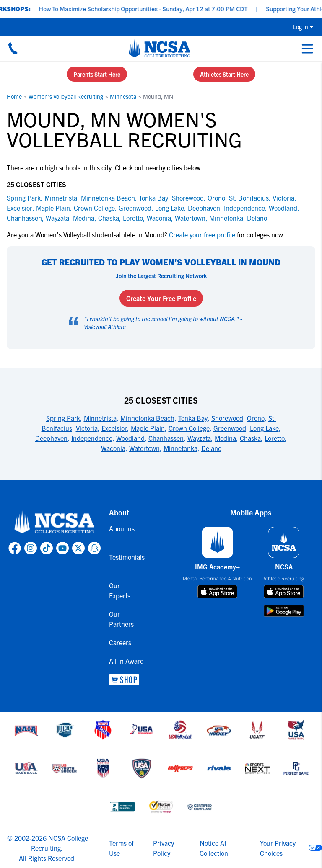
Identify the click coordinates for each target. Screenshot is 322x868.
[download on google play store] (284, 611)
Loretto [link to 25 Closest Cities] (275, 438)
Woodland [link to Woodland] (283, 208)
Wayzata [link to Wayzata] (57, 218)
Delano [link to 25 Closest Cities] (211, 448)
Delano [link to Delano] (257, 218)
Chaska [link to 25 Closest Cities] (250, 438)
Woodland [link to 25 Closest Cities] (130, 438)
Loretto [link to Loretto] (133, 218)
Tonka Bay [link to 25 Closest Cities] (193, 418)
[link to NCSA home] (55, 523)
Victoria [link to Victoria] (283, 198)
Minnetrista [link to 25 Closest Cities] (100, 418)
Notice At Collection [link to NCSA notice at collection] (214, 848)
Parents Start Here (97, 74)
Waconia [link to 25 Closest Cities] (113, 448)
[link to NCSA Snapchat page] (94, 548)
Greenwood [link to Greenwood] (135, 208)
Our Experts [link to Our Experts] (120, 590)
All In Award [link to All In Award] (124, 661)
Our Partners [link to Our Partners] (121, 619)
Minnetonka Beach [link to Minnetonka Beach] (108, 198)
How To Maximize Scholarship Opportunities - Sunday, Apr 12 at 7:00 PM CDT (150, 9)
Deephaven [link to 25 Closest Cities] (51, 438)
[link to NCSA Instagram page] (31, 548)
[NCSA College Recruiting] (160, 48)
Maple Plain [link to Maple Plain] (53, 208)
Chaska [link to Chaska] (109, 218)
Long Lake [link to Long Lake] (170, 208)
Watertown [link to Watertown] (190, 218)
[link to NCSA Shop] (124, 680)
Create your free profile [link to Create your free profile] (202, 234)
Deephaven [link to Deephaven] (204, 208)
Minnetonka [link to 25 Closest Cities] (180, 448)
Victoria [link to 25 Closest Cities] (87, 428)
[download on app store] (217, 592)
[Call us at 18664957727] (13, 48)
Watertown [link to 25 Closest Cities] (144, 448)
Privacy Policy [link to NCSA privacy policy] (164, 848)
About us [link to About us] (122, 528)
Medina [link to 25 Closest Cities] (225, 438)
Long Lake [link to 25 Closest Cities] (264, 428)
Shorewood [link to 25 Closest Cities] (227, 418)
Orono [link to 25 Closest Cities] (256, 418)
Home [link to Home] (14, 96)
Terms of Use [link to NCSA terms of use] (121, 848)
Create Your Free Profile (161, 298)
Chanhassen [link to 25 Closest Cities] (166, 438)
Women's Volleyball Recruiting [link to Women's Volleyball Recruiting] (66, 96)
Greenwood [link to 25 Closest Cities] (230, 428)
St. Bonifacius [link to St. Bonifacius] (249, 198)
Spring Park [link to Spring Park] (24, 198)
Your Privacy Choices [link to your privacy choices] (278, 848)
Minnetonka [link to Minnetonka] (226, 218)
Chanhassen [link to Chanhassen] (24, 218)
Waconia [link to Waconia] (159, 218)
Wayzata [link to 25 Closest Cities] (199, 438)
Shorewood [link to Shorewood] (188, 198)
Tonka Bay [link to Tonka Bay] (153, 198)
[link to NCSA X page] (78, 548)
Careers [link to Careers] (120, 642)
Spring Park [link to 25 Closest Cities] (63, 418)
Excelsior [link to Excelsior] (19, 208)
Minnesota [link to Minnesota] (123, 96)
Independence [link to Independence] (244, 208)
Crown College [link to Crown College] (94, 208)
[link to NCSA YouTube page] (62, 548)
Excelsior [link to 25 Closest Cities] (114, 428)
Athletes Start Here (224, 74)
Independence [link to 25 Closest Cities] (92, 438)
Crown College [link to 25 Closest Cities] (189, 428)
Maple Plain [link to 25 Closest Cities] (148, 428)
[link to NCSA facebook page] (15, 548)
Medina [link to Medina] (84, 218)
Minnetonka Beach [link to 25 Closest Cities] (147, 418)
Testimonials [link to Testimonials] (124, 557)
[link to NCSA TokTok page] (47, 548)
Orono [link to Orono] (216, 198)
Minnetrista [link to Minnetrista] (61, 198)
